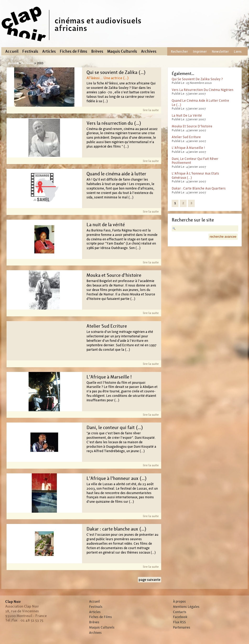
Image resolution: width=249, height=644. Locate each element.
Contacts (180, 612)
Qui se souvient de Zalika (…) (116, 72)
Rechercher (179, 52)
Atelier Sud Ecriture (107, 326)
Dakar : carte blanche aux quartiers (199, 188)
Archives (149, 51)
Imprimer (200, 52)
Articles (49, 51)
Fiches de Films (74, 51)
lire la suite (151, 110)
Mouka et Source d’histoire (114, 275)
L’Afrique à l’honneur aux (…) (117, 478)
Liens (238, 52)
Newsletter (220, 52)
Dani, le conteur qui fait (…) (115, 427)
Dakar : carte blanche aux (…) (116, 529)
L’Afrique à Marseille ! (109, 377)
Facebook (180, 617)
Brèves (97, 51)
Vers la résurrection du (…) (114, 123)
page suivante (150, 580)
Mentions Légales (186, 607)
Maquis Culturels (122, 51)
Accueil (12, 51)
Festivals (30, 51)
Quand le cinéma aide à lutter (116, 174)
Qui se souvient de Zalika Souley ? (197, 79)
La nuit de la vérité (106, 225)
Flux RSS (179, 622)
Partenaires (182, 627)
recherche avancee (223, 237)
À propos (179, 602)
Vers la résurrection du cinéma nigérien (202, 90)
